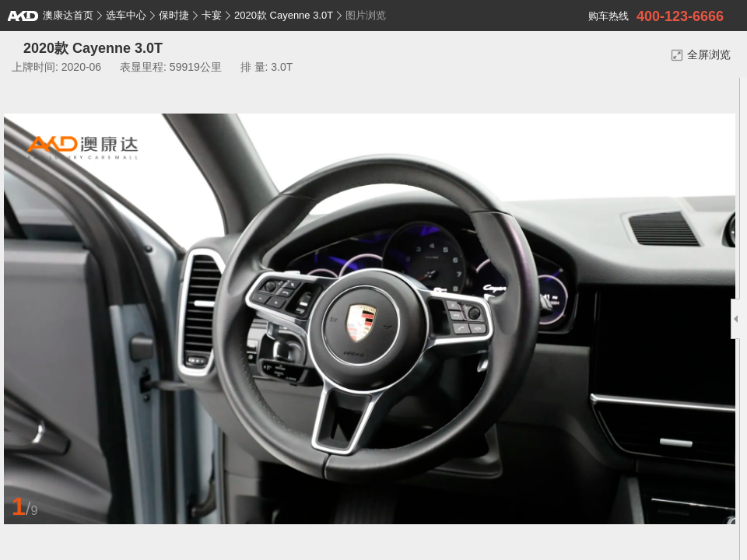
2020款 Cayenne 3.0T (284, 15)
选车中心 (126, 15)
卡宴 (212, 15)
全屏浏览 (701, 55)
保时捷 (174, 15)
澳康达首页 (51, 15)
